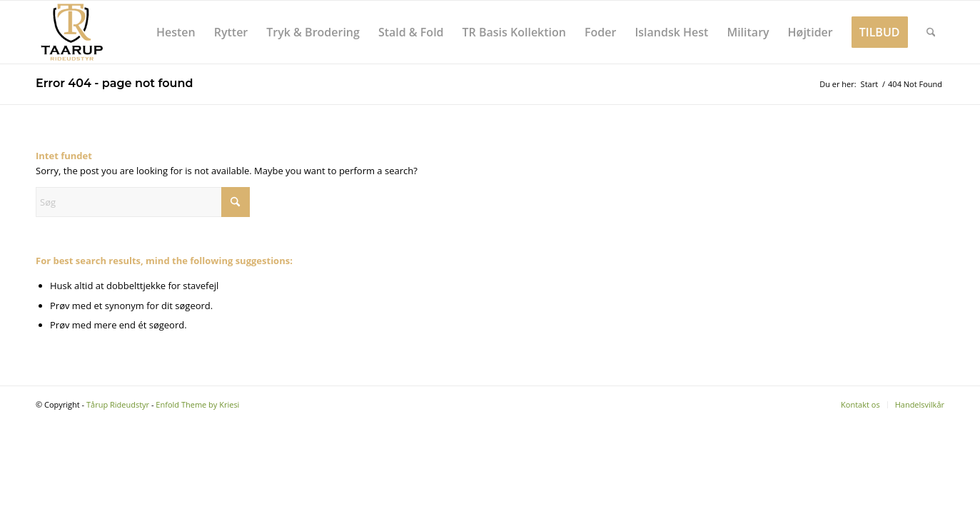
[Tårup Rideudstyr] (71, 32)
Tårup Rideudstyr (118, 404)
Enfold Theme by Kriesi (197, 404)
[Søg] (931, 32)
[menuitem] (176, 32)
